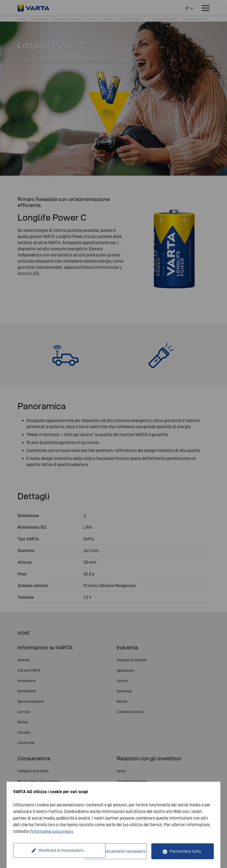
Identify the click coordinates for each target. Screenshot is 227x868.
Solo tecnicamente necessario (118, 851)
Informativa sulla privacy (54, 831)
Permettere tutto (185, 851)
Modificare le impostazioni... (49, 851)
